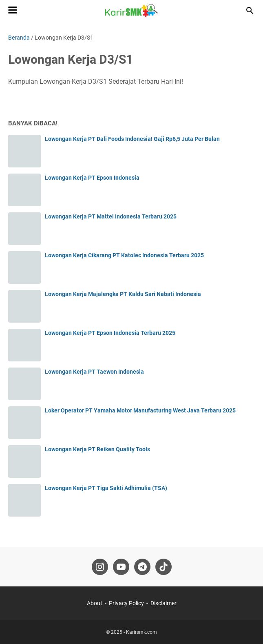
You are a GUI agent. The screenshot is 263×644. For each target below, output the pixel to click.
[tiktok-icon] (164, 567)
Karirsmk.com (141, 632)
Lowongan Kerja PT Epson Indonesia (92, 178)
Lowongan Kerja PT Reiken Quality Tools (97, 449)
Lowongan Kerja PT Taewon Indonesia (94, 372)
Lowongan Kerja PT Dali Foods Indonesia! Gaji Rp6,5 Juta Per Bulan (132, 139)
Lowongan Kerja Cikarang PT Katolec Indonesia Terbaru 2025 (124, 255)
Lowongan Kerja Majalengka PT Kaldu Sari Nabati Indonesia (123, 294)
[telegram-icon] (142, 567)
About (95, 603)
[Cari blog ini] (250, 11)
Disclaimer (164, 603)
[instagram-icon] (100, 567)
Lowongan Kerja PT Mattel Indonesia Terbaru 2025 (111, 216)
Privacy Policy (126, 603)
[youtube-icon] (121, 567)
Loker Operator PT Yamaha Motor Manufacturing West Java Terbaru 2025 (140, 410)
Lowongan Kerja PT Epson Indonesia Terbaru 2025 (110, 333)
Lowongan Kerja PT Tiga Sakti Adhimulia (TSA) (106, 488)
